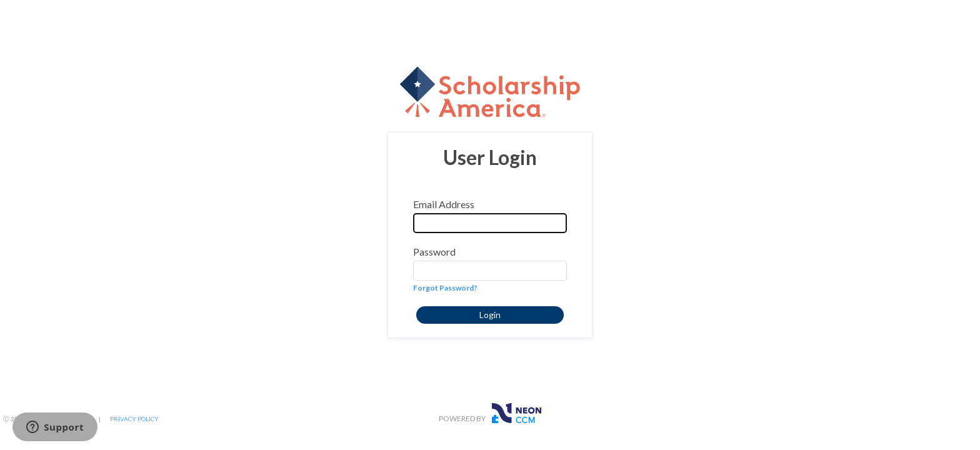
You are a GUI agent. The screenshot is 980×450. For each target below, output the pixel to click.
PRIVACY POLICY (134, 419)
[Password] (490, 271)
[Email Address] (490, 223)
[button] (490, 315)
